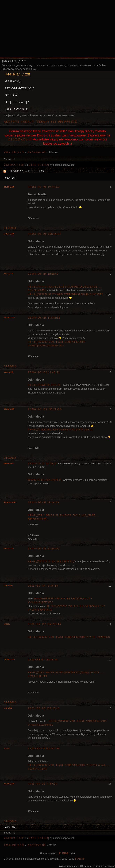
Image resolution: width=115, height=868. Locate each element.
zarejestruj (39, 165)
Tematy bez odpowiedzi (57, 122)
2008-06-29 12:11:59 (43, 274)
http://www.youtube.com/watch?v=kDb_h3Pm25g (69, 637)
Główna (13, 82)
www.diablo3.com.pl (45, 480)
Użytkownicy (20, 89)
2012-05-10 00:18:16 (43, 708)
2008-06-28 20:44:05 (45, 234)
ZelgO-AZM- (9, 187)
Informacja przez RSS (26, 171)
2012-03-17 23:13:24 (43, 660)
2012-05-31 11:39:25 (42, 784)
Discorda (18, 139)
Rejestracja (17, 102)
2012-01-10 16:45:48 (43, 586)
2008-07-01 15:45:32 (44, 372)
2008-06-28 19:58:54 (44, 187)
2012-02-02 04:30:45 (44, 624)
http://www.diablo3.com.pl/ (51, 562)
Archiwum (36, 152)
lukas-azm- (9, 234)
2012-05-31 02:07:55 (44, 749)
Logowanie (17, 109)
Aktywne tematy (19, 122)
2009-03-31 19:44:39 (43, 502)
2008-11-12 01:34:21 (43, 464)
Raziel (7, 624)
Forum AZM (14, 61)
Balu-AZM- (9, 274)
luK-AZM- (8, 586)
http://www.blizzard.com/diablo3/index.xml (66, 294)
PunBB (64, 853)
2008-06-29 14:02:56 (44, 318)
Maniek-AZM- (10, 502)
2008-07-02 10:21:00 (45, 409)
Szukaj (12, 95)
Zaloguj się (14, 165)
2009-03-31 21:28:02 (44, 549)
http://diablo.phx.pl (44, 385)
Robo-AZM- (9, 464)
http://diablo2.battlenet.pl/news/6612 (60, 430)
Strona (10, 228)
